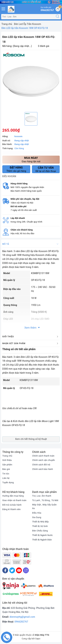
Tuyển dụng (8, 482)
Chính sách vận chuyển (44, 460)
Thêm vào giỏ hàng (16, 169)
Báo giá (6, 469)
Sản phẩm (7, 465)
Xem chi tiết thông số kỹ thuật (31, 439)
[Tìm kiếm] (58, 17)
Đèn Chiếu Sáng (40, 531)
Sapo (38, 639)
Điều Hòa (37, 513)
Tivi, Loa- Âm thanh (42, 496)
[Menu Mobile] (3, 8)
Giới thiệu (7, 460)
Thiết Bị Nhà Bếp (41, 522)
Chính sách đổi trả (41, 465)
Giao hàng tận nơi (31, 159)
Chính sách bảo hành (43, 469)
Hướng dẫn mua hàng (13, 496)
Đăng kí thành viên (11, 509)
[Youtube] (19, 570)
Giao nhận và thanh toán (14, 500)
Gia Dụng (37, 517)
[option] (31, 81)
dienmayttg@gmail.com (22, 617)
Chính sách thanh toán (43, 456)
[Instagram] (26, 570)
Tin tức (6, 474)
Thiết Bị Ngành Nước (42, 535)
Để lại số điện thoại (46, 169)
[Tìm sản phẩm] (28, 17)
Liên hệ (6, 478)
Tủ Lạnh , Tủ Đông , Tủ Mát (45, 500)
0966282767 (21, 622)
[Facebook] (5, 570)
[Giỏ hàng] (58, 9)
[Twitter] (12, 570)
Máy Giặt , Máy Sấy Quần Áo (44, 506)
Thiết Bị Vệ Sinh (40, 526)
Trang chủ (7, 456)
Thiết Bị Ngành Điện (42, 540)
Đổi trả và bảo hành (12, 505)
